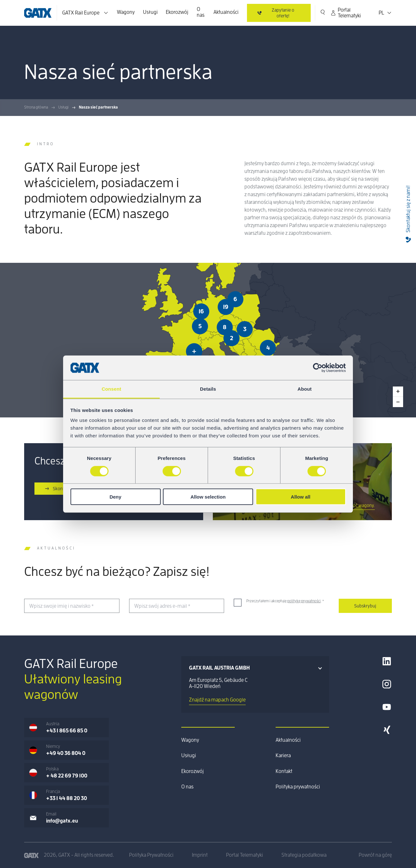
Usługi (150, 12)
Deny (115, 497)
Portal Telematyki (345, 13)
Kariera (283, 756)
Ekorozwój (177, 12)
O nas (201, 12)
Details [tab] (208, 389)
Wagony (126, 12)
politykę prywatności (304, 601)
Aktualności (226, 12)
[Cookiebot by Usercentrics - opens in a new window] (318, 368)
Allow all (301, 497)
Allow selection (208, 497)
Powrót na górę (375, 855)
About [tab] (305, 389)
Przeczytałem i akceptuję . (285, 601)
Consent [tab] (112, 389)
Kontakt (284, 771)
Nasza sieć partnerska (98, 107)
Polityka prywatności (298, 787)
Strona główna (36, 107)
